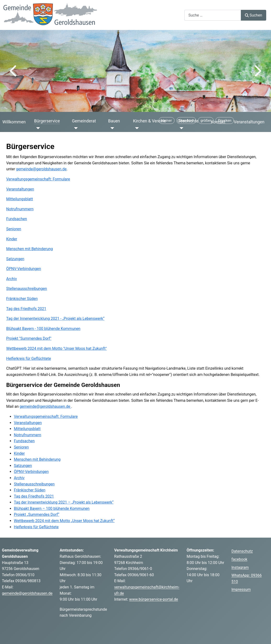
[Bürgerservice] (37, 128)
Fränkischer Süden (22, 299)
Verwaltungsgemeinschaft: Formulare (38, 179)
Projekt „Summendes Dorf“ (37, 515)
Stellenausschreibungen (27, 289)
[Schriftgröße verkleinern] (167, 121)
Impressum (241, 589)
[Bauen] (111, 128)
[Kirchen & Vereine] (136, 128)
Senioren (14, 229)
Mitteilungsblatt (20, 199)
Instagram (240, 567)
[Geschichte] (180, 128)
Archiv (12, 279)
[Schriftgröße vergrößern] (206, 121)
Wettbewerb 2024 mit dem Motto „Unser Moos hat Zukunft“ (64, 521)
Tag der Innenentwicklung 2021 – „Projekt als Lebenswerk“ (64, 502)
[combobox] (213, 15)
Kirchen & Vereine (150, 121)
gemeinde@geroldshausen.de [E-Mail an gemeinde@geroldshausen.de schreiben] (45, 406)
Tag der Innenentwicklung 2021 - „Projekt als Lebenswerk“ (55, 319)
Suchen (254, 15)
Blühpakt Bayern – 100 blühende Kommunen (52, 509)
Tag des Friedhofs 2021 (26, 309)
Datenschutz (242, 551)
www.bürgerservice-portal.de (154, 599)
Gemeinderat (84, 121)
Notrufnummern (20, 209)
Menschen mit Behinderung (30, 249)
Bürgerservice (47, 121)
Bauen (114, 121)
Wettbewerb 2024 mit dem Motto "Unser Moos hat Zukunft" (56, 348)
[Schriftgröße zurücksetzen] (186, 121)
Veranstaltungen (249, 122)
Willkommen (14, 122)
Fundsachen (17, 219)
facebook (239, 559)
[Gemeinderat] (75, 128)
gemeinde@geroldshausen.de (41, 169)
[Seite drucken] (225, 121)
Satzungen (15, 259)
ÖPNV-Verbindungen (24, 269)
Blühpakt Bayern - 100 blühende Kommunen (43, 329)
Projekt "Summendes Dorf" (29, 338)
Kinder (12, 239)
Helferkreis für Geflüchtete (29, 359)
